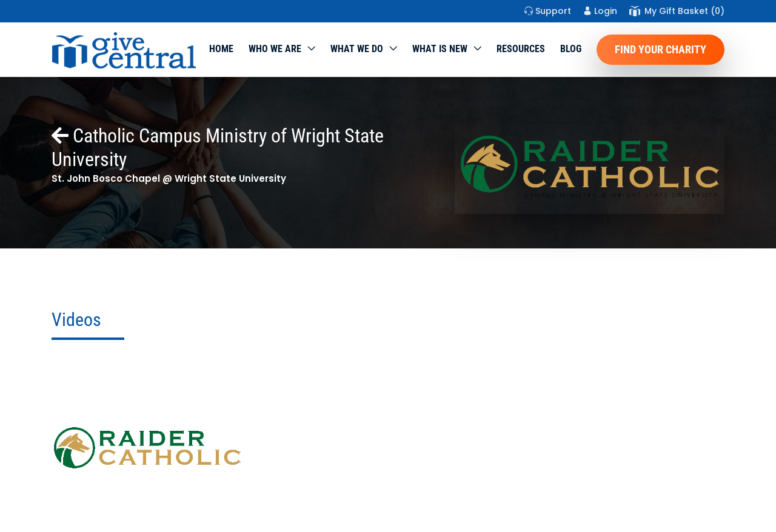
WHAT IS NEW (440, 49)
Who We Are (275, 49)
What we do (357, 49)
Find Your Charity (661, 49)
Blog (571, 49)
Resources (521, 49)
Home (221, 49)
